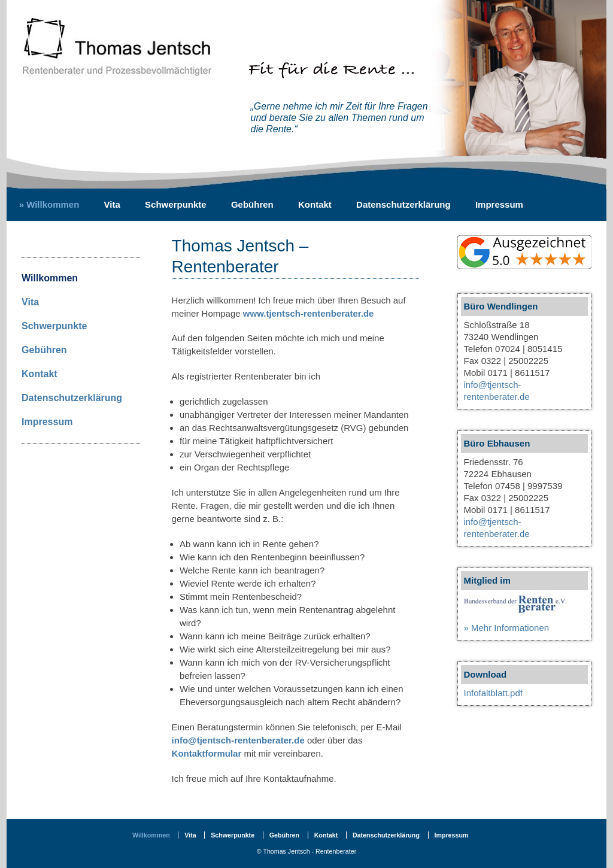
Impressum (499, 204)
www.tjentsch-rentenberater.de (309, 313)
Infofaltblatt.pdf (493, 693)
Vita (112, 204)
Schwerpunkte (176, 204)
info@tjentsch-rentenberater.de (238, 740)
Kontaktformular (207, 753)
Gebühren (252, 204)
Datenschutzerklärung (403, 204)
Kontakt (315, 204)
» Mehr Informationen (507, 628)
